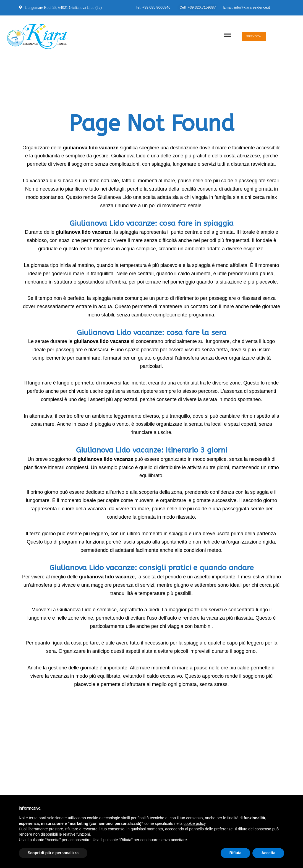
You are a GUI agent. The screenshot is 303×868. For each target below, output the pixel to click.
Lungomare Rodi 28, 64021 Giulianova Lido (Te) (61, 8)
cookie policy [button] (194, 823)
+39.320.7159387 (202, 7)
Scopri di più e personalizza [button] (53, 853)
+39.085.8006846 (156, 7)
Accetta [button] (268, 853)
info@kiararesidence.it (252, 7)
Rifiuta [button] (236, 853)
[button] (254, 36)
